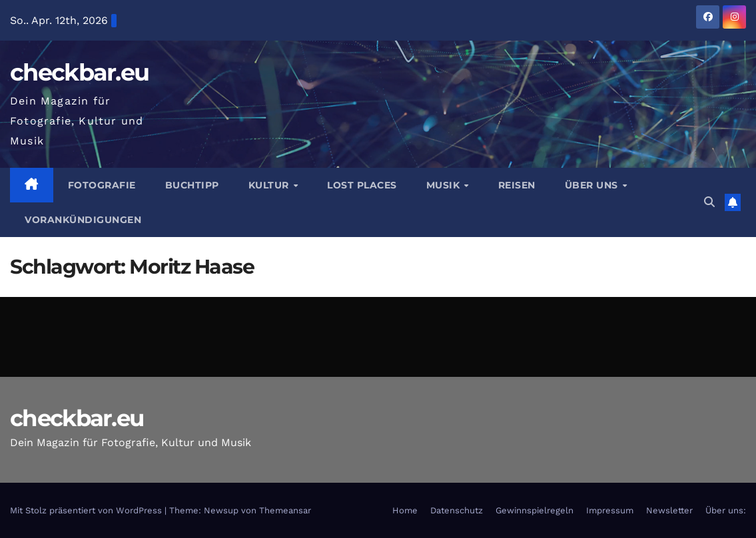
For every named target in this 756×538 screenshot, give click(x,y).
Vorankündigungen (83, 220)
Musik (445, 185)
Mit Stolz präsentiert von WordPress (87, 510)
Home (405, 510)
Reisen (517, 185)
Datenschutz (457, 510)
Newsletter (669, 510)
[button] (709, 202)
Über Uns (593, 185)
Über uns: (726, 510)
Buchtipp (192, 185)
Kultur (270, 185)
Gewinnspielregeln (535, 510)
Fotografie (102, 185)
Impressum (610, 510)
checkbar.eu (79, 72)
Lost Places (362, 185)
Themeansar (285, 510)
